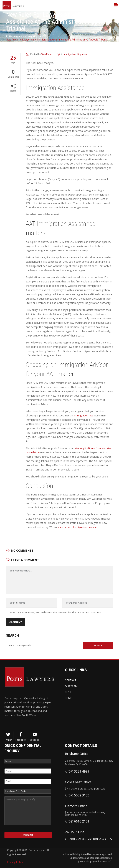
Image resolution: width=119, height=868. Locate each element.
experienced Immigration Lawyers (78, 527)
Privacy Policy (15, 862)
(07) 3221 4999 (78, 771)
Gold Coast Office (78, 782)
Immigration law (84, 415)
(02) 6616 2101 (78, 821)
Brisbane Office (77, 754)
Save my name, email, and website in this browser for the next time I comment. (56, 612)
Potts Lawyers (14, 36)
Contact (71, 680)
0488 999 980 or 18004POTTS (90, 839)
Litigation (82, 54)
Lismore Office (76, 806)
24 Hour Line (75, 832)
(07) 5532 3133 (78, 795)
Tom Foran (47, 54)
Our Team (71, 686)
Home (68, 698)
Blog (68, 692)
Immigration (31, 36)
